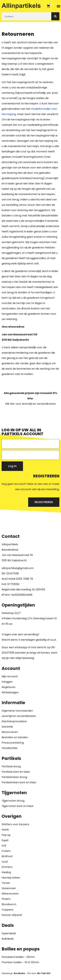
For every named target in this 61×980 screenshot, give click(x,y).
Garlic (5, 830)
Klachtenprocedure (14, 721)
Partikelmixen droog (14, 777)
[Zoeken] (55, 16)
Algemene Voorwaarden (17, 711)
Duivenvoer (9, 888)
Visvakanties (10, 748)
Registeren (8, 687)
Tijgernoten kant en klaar (18, 806)
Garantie (7, 727)
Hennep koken (11, 878)
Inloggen (7, 682)
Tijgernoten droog (13, 801)
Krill (4, 846)
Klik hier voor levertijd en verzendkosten (31, 404)
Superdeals (9, 933)
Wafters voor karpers (15, 824)
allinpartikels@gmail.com (18, 568)
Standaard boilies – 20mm (18, 957)
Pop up (6, 835)
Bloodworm (9, 904)
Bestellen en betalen (15, 737)
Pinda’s (6, 899)
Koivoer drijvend (12, 915)
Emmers (7, 867)
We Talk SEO (44, 973)
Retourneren (10, 732)
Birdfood (7, 856)
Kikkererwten (10, 894)
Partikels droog (11, 766)
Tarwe (6, 883)
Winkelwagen (10, 692)
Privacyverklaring (13, 743)
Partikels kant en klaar (16, 772)
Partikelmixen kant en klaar (19, 782)
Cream (6, 851)
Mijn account (10, 676)
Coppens (7, 910)
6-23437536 (11, 573)
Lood (5, 862)
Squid (5, 840)
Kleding (6, 872)
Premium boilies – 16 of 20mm (20, 962)
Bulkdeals (8, 939)
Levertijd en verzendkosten (19, 716)
